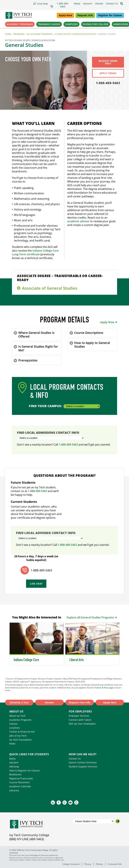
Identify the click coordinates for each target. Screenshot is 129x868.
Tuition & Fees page (104, 688)
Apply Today (108, 73)
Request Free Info (80, 702)
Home (8, 34)
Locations (15, 728)
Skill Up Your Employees (82, 724)
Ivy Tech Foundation (20, 740)
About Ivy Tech (17, 716)
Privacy (88, 864)
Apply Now (65, 15)
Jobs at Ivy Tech (18, 736)
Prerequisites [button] (28, 360)
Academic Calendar (20, 786)
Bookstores (15, 774)
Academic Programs (20, 720)
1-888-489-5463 (108, 83)
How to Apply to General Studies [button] (92, 345)
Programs (19, 34)
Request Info (85, 15)
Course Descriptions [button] (89, 333)
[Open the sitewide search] (122, 4)
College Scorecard (71, 864)
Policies (99, 864)
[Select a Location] (82, 406)
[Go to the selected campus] (118, 821)
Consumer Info (115, 864)
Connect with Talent (80, 720)
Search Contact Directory (83, 762)
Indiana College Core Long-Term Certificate (35, 252)
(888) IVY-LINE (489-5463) (27, 839)
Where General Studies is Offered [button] (36, 334)
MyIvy (12, 759)
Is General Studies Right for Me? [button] (38, 348)
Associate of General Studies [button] (50, 288)
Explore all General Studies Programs (90, 617)
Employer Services (79, 716)
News (12, 744)
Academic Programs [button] (20, 24)
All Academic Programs (40, 34)
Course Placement (19, 782)
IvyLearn (14, 762)
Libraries (14, 790)
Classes (13, 724)
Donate (49, 702)
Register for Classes (110, 15)
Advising (14, 766)
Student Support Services (83, 766)
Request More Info (108, 62)
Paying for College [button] (95, 24)
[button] (112, 4)
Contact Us (75, 759)
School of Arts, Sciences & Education (75, 34)
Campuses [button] (71, 24)
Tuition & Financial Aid (22, 732)
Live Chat (36, 584)
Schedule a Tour (19, 702)
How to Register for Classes (25, 771)
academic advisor (78, 221)
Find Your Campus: (64, 406)
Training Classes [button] (49, 24)
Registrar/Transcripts (21, 778)
